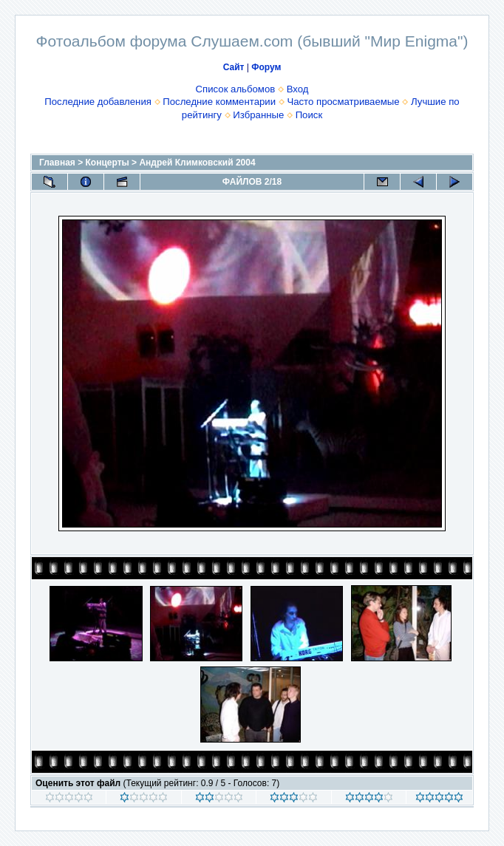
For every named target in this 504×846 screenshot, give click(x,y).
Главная (57, 163)
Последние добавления (98, 102)
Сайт (234, 67)
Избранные (258, 115)
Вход (298, 89)
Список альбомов (236, 89)
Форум (266, 67)
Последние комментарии (219, 102)
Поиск (309, 115)
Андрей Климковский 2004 (197, 163)
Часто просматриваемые (343, 102)
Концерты (108, 163)
